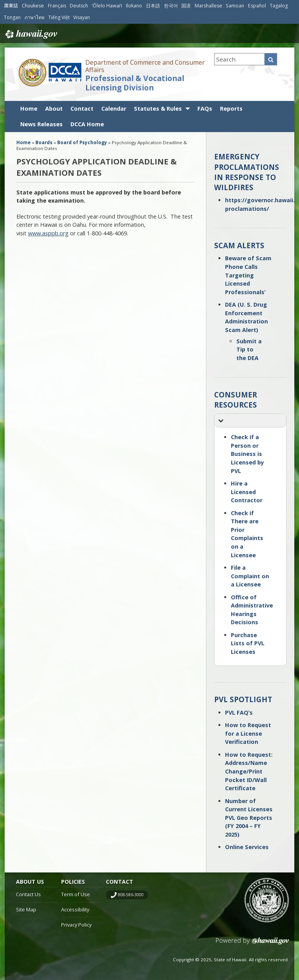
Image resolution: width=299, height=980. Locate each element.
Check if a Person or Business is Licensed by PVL (247, 454)
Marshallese (208, 6)
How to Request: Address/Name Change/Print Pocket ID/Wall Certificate (249, 771)
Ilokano (134, 6)
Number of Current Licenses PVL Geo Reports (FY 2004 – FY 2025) (249, 818)
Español (257, 6)
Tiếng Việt (59, 17)
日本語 (153, 6)
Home (29, 109)
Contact (82, 109)
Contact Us (28, 894)
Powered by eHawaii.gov (252, 944)
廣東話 (11, 6)
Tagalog (279, 6)
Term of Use (76, 894)
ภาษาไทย (34, 17)
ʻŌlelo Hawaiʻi (107, 6)
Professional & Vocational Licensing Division (135, 83)
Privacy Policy (76, 925)
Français (57, 6)
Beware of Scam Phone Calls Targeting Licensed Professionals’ (248, 275)
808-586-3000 (131, 895)
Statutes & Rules (158, 109)
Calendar (114, 109)
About (54, 109)
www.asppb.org (48, 233)
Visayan (82, 17)
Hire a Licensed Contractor (247, 492)
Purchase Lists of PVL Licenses (248, 643)
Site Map (26, 909)
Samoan (235, 6)
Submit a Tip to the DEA (249, 350)
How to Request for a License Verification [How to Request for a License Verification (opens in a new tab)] (248, 733)
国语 (186, 6)
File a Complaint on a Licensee (250, 576)
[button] (251, 421)
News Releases (41, 124)
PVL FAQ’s (239, 712)
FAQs (205, 109)
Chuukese (33, 6)
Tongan (12, 17)
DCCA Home (87, 124)
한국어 (171, 6)
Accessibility (75, 909)
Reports (231, 109)
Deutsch (79, 6)
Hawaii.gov (31, 34)
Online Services (247, 847)
